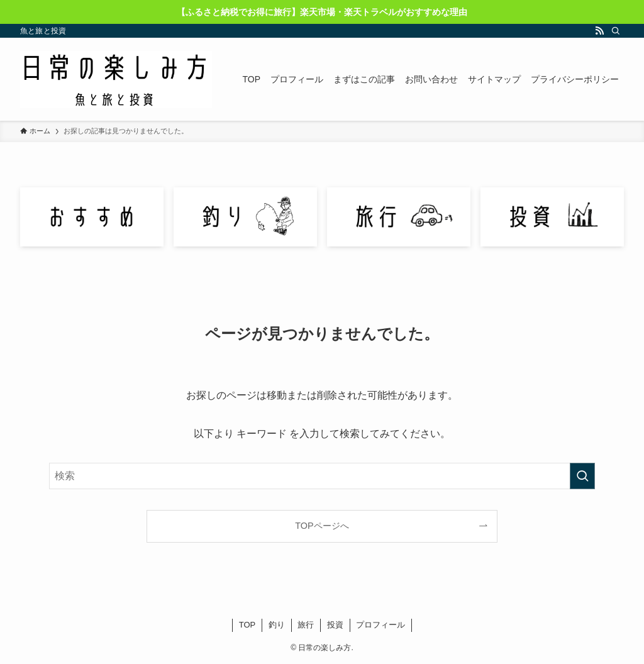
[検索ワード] (322, 476)
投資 (335, 625)
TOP (247, 625)
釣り (277, 625)
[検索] (616, 31)
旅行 (306, 625)
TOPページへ (322, 526)
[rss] (599, 31)
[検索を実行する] (582, 476)
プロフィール (380, 625)
